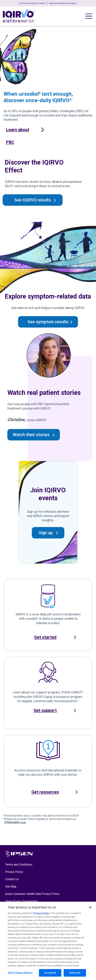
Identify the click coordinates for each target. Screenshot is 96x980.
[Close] (90, 909)
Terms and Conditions (19, 865)
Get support (45, 710)
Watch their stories (31, 435)
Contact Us (12, 879)
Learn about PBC (18, 136)
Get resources (45, 792)
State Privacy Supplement (21, 901)
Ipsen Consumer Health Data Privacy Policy (32, 894)
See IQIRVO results (33, 200)
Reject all (75, 975)
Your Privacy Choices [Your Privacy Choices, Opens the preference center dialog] (20, 974)
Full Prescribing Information (32, 3)
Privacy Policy (14, 872)
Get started (45, 637)
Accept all (50, 975)
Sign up (46, 533)
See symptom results (48, 322)
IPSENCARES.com (15, 822)
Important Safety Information (63, 3)
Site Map (11, 887)
